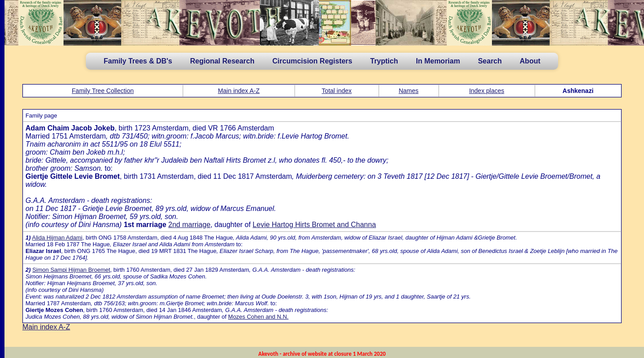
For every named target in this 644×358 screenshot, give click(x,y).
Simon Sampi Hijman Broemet (71, 270)
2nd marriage (189, 225)
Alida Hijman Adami (57, 238)
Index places (487, 91)
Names (408, 91)
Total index (337, 91)
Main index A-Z (239, 91)
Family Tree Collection (103, 91)
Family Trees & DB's (138, 61)
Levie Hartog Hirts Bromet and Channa (314, 225)
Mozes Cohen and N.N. (258, 317)
